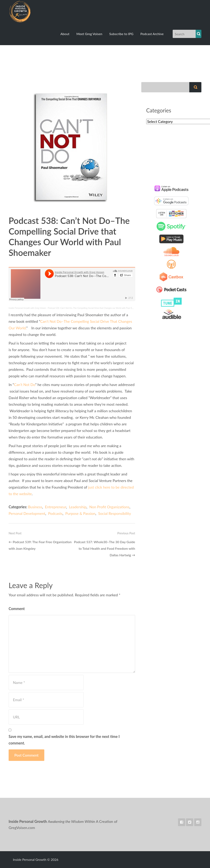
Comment (17, 609)
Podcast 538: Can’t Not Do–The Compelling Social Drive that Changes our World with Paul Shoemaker (95, 308)
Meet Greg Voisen (89, 34)
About (65, 34)
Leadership (78, 507)
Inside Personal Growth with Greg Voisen (27, 308)
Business (35, 507)
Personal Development (27, 513)
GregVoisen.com (22, 828)
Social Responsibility (115, 513)
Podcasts (55, 513)
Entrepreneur (55, 507)
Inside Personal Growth (30, 11)
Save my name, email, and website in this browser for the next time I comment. (64, 740)
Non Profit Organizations (109, 507)
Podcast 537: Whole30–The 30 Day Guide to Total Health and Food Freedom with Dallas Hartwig (105, 548)
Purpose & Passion (80, 513)
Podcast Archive (152, 34)
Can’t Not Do (25, 385)
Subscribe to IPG (121, 34)
